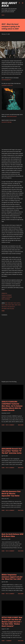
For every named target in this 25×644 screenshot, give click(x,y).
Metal (19, 303)
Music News (11, 305)
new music (4, 307)
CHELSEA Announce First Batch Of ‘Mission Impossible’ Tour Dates (11, 494)
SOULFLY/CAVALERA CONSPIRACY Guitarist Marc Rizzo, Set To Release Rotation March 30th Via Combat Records (12, 406)
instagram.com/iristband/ (7, 297)
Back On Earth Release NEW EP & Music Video (12, 535)
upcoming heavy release (8, 309)
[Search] (19, 2)
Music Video (18, 305)
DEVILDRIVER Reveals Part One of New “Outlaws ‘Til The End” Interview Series (12, 451)
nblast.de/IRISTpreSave (12, 116)
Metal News (5, 305)
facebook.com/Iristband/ (7, 295)
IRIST (6, 303)
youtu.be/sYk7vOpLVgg (6, 122)
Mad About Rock (9, 4)
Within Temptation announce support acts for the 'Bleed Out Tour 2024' (12, 577)
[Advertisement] (12, 364)
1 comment (9, 641)
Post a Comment (10, 425)
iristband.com (4, 293)
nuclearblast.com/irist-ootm (7, 85)
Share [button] (3, 311)
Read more (21, 425)
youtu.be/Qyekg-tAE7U (6, 80)
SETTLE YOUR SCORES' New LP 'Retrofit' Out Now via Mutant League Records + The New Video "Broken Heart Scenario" (12, 622)
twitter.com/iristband (6, 299)
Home (3, 15)
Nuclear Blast (11, 307)
